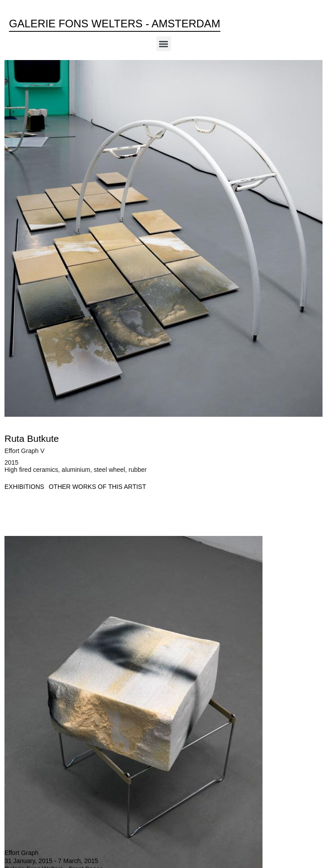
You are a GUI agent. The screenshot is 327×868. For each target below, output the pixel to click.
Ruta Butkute (32, 438)
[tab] (24, 487)
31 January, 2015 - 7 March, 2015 (51, 861)
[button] (164, 44)
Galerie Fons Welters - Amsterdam (115, 24)
